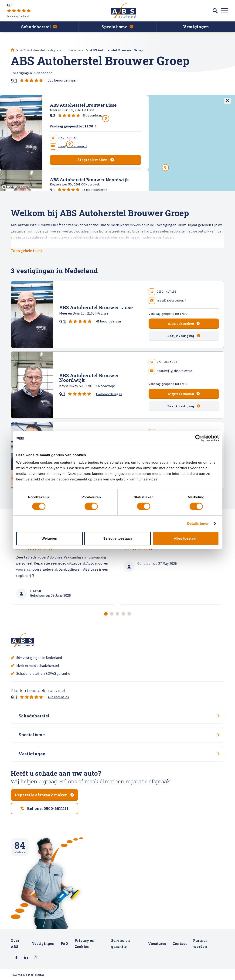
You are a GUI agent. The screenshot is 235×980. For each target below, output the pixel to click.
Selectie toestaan (117, 538)
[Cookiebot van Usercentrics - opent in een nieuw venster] (199, 438)
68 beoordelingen (109, 321)
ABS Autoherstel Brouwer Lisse (96, 307)
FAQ (64, 944)
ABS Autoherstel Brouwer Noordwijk (89, 378)
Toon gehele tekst (26, 251)
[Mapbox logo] (12, 187)
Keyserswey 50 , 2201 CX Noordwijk (87, 386)
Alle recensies (58, 697)
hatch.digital (35, 975)
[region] (117, 143)
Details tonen (198, 523)
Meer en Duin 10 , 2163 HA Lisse (84, 313)
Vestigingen (43, 944)
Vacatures (157, 944)
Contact (180, 944)
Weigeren (49, 538)
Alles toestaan (186, 538)
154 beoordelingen (109, 394)
